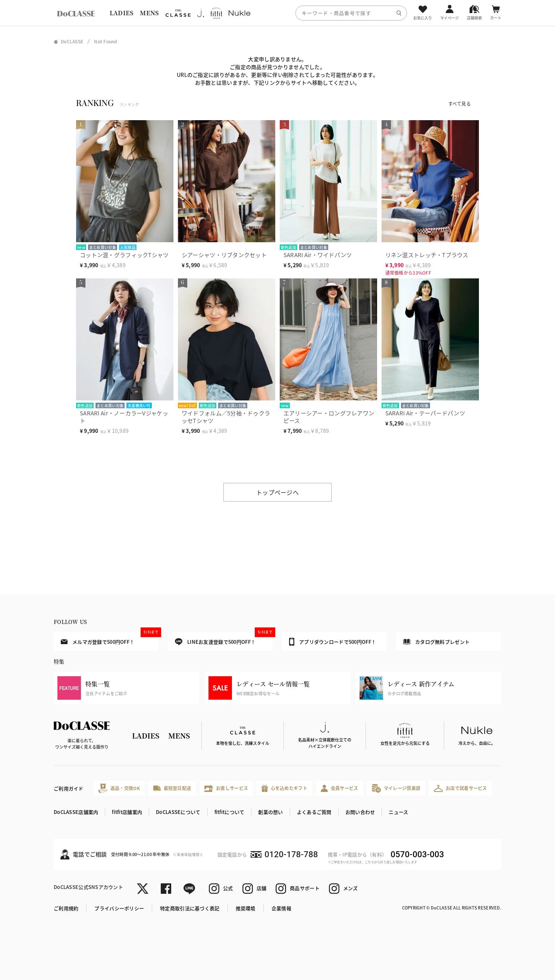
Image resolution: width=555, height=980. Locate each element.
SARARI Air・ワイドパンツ (318, 255)
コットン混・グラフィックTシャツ (124, 255)
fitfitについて (230, 812)
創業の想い (270, 812)
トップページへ (277, 492)
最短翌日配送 (172, 788)
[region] (277, 13)
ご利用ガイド (69, 788)
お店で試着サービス (460, 788)
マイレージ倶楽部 (396, 788)
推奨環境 (246, 908)
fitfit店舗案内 (127, 812)
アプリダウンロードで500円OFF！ (333, 642)
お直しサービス (226, 788)
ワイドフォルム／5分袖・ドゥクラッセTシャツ (226, 417)
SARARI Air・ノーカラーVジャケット (124, 417)
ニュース (398, 812)
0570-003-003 (417, 854)
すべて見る (460, 104)
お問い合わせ (360, 812)
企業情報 (281, 908)
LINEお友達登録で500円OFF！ (224, 639)
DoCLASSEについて (178, 812)
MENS (149, 13)
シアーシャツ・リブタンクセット (224, 255)
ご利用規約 (66, 908)
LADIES (122, 13)
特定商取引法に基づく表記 (190, 908)
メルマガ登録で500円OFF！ (109, 639)
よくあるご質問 (314, 812)
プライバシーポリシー (119, 908)
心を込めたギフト (284, 788)
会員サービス (340, 788)
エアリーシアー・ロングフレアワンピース (329, 417)
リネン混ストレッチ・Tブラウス (427, 255)
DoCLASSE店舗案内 (76, 812)
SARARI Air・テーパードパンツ (425, 413)
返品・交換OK (119, 788)
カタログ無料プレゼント (436, 642)
